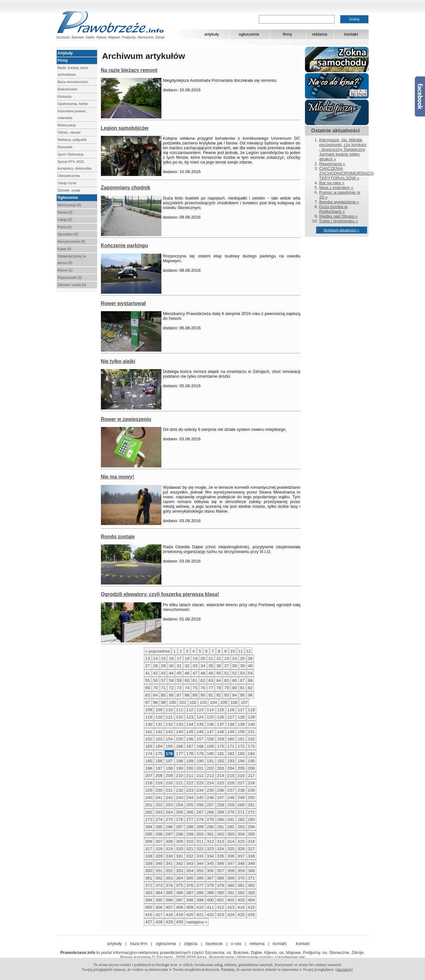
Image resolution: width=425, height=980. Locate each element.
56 (156, 680)
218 (149, 783)
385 (169, 893)
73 (179, 688)
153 (159, 739)
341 (169, 863)
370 (241, 878)
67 (242, 680)
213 (210, 776)
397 (180, 900)
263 (159, 812)
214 (221, 776)
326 (241, 849)
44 (171, 673)
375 (180, 885)
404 (251, 900)
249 (241, 798)
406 (159, 907)
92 (219, 695)
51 (227, 673)
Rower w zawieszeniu (126, 419)
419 (180, 915)
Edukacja (65, 96)
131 (159, 724)
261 (251, 805)
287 (180, 827)
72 (171, 688)
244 (190, 798)
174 (149, 754)
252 (159, 805)
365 (190, 878)
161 (241, 739)
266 (190, 812)
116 (231, 710)
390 (221, 893)
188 (180, 761)
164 (159, 746)
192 (221, 761)
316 (251, 841)
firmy (288, 34)
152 (149, 739)
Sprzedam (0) (68, 234)
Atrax (202, 957)
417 (159, 915)
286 (169, 827)
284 (149, 827)
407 (169, 907)
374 (169, 885)
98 (156, 702)
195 (251, 761)
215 (231, 776)
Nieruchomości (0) (71, 241)
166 (180, 746)
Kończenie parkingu (124, 245)
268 (210, 812)
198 (169, 768)
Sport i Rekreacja (71, 154)
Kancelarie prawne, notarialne (72, 114)
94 (234, 695)
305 (251, 834)
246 (210, 798)
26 (250, 658)
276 (180, 819)
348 (241, 863)
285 (159, 827)
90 (203, 695)
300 (200, 834)
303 (231, 834)
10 (233, 651)
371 (251, 878)
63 (211, 680)
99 (163, 702)
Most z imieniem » (336, 188)
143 (169, 732)
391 (231, 893)
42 (156, 673)
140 (251, 724)
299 (190, 834)
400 (210, 900)
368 (221, 878)
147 (210, 732)
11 (241, 651)
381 (241, 885)
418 (169, 915)
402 (231, 900)
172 (241, 746)
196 (149, 768)
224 (210, 783)
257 (210, 805)
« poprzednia (157, 651)
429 (169, 922)
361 (149, 878)
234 (200, 790)
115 (221, 710)
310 (190, 841)
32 (187, 666)
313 (221, 841)
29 (163, 666)
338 (251, 856)
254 (180, 805)
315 (241, 841)
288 (190, 827)
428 (159, 922)
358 (231, 871)
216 (241, 776)
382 (251, 885)
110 (169, 710)
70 (156, 688)
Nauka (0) (65, 212)
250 (251, 798)
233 (190, 790)
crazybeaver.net (290, 957)
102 (193, 702)
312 (210, 841)
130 (149, 724)
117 (241, 710)
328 (149, 856)
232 (180, 790)
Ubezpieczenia (69, 176)
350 (149, 871)
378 (210, 885)
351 (159, 871)
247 (221, 798)
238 (241, 790)
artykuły (212, 34)
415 (251, 907)
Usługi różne (67, 183)
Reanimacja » (332, 164)
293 (241, 827)
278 (200, 819)
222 (190, 783)
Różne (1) (65, 270)
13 (148, 658)
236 (221, 790)
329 (159, 856)
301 (210, 834)
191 (210, 761)
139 (241, 724)
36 (219, 666)
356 (210, 871)
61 (195, 680)
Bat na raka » (332, 183)
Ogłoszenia (68, 198)
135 (200, 724)
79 (227, 688)
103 (203, 702)
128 (241, 717)
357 (221, 871)
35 (211, 666)
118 (251, 710)
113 (200, 710)
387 (190, 893)
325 (231, 849)
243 (180, 798)
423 (221, 915)
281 (231, 819)
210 (180, 776)
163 (149, 746)
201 (200, 768)
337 (241, 856)
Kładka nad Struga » (339, 216)
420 (190, 915)
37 (227, 666)
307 (159, 841)
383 (149, 893)
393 (251, 893)
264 (169, 812)
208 (159, 776)
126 (221, 717)
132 (169, 724)
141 (149, 732)
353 (180, 871)
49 (211, 673)
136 (210, 724)
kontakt (351, 34)
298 (180, 834)
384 (159, 893)
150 (241, 732)
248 (231, 798)
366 (200, 878)
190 (200, 761)
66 (234, 680)
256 (200, 805)
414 (241, 907)
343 (190, 863)
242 (169, 798)
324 (221, 849)
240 (149, 798)
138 (231, 724)
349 (251, 863)
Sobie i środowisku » (339, 221)
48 (203, 673)
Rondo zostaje (118, 537)
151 (251, 732)
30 (171, 666)
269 (221, 812)
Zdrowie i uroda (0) (72, 285)
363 (169, 878)
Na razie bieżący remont (129, 70)
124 (200, 717)
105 (224, 702)
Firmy (63, 60)
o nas (236, 944)
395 (159, 900)
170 (221, 746)
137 (221, 724)
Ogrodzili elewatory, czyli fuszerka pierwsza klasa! (160, 594)
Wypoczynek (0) (70, 277)
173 (251, 746)
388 (200, 893)
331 (180, 856)
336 (231, 856)
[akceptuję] (344, 969)
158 (210, 739)
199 (180, 768)
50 (219, 673)
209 (169, 776)
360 (251, 871)
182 (231, 754)
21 (211, 658)
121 (169, 717)
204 (231, 768)
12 (248, 651)
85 (163, 695)
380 (231, 885)
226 (231, 783)
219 (159, 783)
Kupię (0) (64, 249)
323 (210, 849)
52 (234, 673)
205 (241, 768)
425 (241, 915)
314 (231, 841)
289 (200, 827)
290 (210, 827)
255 (190, 805)
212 (200, 776)
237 (231, 790)
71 (163, 688)
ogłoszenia (249, 34)
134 (190, 724)
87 (179, 695)
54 (250, 673)
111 (180, 710)
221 (180, 783)
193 (231, 761)
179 (200, 754)
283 (251, 819)
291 (221, 827)
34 (203, 666)
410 (200, 907)
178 (190, 754)
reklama (319, 34)
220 (169, 783)
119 (149, 717)
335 (221, 856)
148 (221, 732)
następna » (197, 922)
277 (190, 819)
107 (244, 702)
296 (159, 834)
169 (210, 746)
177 (180, 754)
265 (180, 812)
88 (187, 695)
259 (231, 805)
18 (187, 658)
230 (159, 790)
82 (250, 688)
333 (200, 856)
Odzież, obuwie (69, 132)
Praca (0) (65, 227)
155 (180, 739)
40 (250, 666)
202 (210, 768)
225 (221, 783)
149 (231, 732)
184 (251, 754)
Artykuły (65, 53)
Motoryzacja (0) (69, 205)
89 (195, 695)
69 (148, 688)
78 (219, 688)
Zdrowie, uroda (69, 190)
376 (190, 885)
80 (234, 688)
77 (211, 688)
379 (221, 885)
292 (231, 827)
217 (251, 776)
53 (242, 673)
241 (159, 798)
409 (190, 907)
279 (210, 819)
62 (203, 680)
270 (231, 812)
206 (251, 768)
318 (159, 849)
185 (149, 761)
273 (149, 819)
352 (169, 871)
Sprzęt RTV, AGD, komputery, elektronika (74, 165)
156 (190, 739)
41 (148, 673)
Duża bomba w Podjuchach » (333, 209)
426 (251, 915)
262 (149, 812)
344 (200, 863)
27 (148, 666)
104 (213, 702)
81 (242, 688)
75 (195, 688)
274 (159, 819)
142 (159, 732)
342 (180, 863)
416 (149, 915)
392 (241, 893)
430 (180, 922)
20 (203, 658)
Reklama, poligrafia (72, 140)
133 (180, 724)
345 (210, 863)
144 (180, 732)
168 (200, 746)
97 (148, 702)
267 (200, 812)
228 (251, 783)
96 (250, 695)
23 (227, 658)
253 (169, 805)
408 (180, 907)
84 (156, 695)
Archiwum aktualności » (342, 230)
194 (241, 761)
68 (250, 680)
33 (195, 666)
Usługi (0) (65, 220)
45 (179, 673)
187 (169, 761)
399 (200, 900)
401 (221, 900)
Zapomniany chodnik (126, 188)
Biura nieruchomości (73, 82)
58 (171, 680)
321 (190, 849)
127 (231, 717)
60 (187, 680)
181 (221, 754)
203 (221, 768)
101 (183, 702)
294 (251, 827)
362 (159, 878)
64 (219, 680)
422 (210, 915)
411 (210, 907)
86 (171, 695)
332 (190, 856)
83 (148, 695)
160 (231, 739)
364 (180, 878)
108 (149, 710)
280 (221, 819)
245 (200, 798)
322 (200, 849)
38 (234, 666)
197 (159, 768)
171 (231, 746)
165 (169, 746)
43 (163, 673)
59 (179, 680)
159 (221, 739)
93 (227, 695)
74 (187, 688)
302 (221, 834)
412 (221, 907)
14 (156, 658)
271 (241, 812)
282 (241, 819)
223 (200, 783)
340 (159, 863)
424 (231, 915)
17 (179, 658)
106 (234, 702)
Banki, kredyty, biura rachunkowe (73, 71)
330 (169, 856)
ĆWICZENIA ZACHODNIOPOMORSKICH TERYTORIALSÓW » (347, 173)
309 (180, 841)
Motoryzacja (67, 125)
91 (211, 695)
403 (241, 900)
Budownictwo (68, 89)
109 (159, 710)
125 (210, 717)
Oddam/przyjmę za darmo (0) (72, 259)
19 (195, 658)
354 (190, 871)
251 (149, 805)
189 (190, 761)
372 (149, 885)
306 (149, 841)
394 (149, 900)
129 (251, 717)
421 (200, 915)
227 (241, 783)
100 (172, 702)
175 (159, 754)
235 (210, 790)
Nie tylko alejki (118, 361)
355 (200, 871)
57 (163, 680)
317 (149, 849)
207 (149, 776)
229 (149, 790)
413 (231, 907)
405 (149, 907)
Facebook (420, 96)
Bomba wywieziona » (339, 202)
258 (221, 805)
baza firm (139, 944)
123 (190, 717)
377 (200, 885)
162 (251, 739)
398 (190, 900)
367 (210, 878)
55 (148, 680)
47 (195, 673)
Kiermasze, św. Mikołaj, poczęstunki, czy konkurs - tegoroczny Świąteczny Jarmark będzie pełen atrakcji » (343, 149)
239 (251, 790)
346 (221, 863)
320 (180, 849)
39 (242, 666)
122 (180, 717)
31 (179, 666)
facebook (214, 944)
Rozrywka (65, 147)
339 (149, 863)
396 (169, 900)
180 (210, 754)
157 (200, 739)
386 (180, 893)
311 (200, 841)
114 (210, 710)
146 (200, 732)
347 (231, 863)
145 (190, 732)
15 (163, 658)
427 (149, 922)
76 (203, 688)
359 (241, 871)
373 (159, 885)
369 (231, 878)
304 (241, 834)
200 (190, 768)
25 (242, 658)
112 (190, 710)
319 (169, 849)
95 (242, 695)
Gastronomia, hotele (73, 104)
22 (219, 658)
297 (169, 834)
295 (149, 834)
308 (169, 841)
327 (251, 849)
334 (210, 856)
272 (251, 812)
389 (210, 893)
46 (187, 673)
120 (159, 717)
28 (156, 666)
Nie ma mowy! (118, 477)
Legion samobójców (125, 128)
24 (234, 658)
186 (159, 761)
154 (169, 739)
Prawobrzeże (222, 957)
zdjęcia (191, 944)
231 (169, 790)
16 (171, 658)
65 (227, 680)
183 (241, 754)
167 (190, 746)
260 (241, 805)
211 (190, 776)
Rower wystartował (123, 303)
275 (169, 819)
